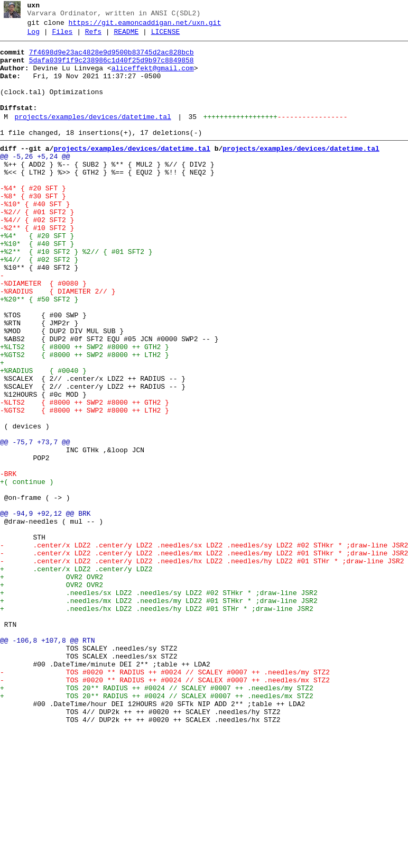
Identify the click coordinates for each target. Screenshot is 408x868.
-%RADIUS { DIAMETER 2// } (58, 342)
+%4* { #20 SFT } (37, 276)
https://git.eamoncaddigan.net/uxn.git (145, 26)
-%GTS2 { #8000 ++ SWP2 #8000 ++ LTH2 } (85, 485)
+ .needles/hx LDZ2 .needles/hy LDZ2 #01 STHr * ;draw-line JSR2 (157, 723)
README (126, 36)
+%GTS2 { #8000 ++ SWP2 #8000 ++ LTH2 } (85, 418)
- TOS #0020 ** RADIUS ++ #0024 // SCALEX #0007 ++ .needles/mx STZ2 (165, 809)
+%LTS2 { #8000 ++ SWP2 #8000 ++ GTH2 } (85, 409)
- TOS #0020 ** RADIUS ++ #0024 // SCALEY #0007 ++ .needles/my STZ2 (165, 799)
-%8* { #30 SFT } (33, 228)
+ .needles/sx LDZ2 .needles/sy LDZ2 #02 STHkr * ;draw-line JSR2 (159, 704)
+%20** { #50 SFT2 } (39, 352)
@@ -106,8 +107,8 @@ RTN (47, 761)
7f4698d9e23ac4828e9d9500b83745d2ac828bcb (112, 59)
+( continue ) (27, 571)
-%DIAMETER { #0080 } (43, 333)
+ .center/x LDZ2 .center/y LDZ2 (78, 675)
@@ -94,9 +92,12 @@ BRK (45, 609)
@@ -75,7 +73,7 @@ (35, 523)
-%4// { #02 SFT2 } (37, 257)
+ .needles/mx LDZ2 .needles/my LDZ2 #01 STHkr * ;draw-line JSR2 (159, 714)
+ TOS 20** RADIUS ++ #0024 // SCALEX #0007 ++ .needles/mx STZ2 (157, 828)
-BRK (8, 561)
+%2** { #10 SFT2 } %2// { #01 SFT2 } (76, 295)
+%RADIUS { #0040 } (43, 437)
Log (34, 36)
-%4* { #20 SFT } (33, 218)
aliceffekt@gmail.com (153, 78)
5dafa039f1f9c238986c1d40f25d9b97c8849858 (112, 68)
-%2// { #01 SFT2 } (37, 247)
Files (62, 36)
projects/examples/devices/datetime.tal (92, 136)
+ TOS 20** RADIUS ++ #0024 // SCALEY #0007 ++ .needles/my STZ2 (157, 818)
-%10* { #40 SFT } (35, 237)
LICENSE (166, 36)
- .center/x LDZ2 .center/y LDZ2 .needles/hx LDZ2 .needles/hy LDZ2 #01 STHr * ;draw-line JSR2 (202, 666)
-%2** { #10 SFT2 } (37, 266)
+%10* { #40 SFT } (37, 285)
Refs (93, 36)
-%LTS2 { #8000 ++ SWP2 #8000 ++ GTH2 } (85, 476)
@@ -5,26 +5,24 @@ (35, 180)
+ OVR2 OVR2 (54, 685)
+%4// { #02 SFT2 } (39, 304)
